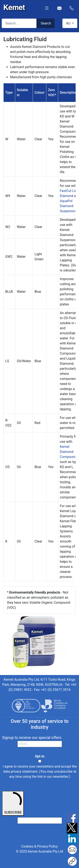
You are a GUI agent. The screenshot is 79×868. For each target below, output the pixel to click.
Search (46, 23)
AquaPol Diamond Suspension (69, 206)
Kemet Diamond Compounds (69, 452)
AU (69, 23)
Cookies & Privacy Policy (40, 846)
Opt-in (40, 756)
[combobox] (19, 23)
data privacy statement (20, 771)
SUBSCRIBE (13, 803)
